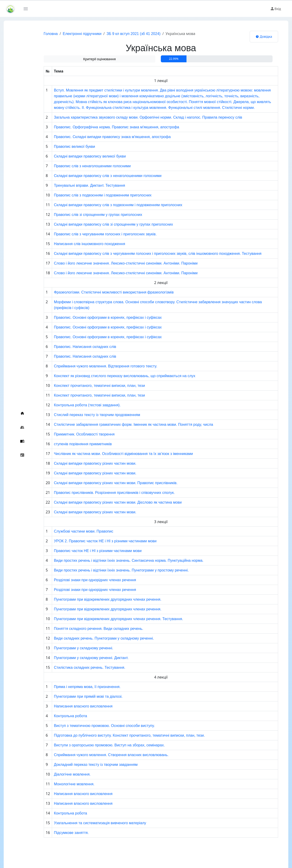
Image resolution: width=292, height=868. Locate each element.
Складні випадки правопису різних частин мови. (81, 463)
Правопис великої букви (61, 147)
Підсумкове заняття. (58, 833)
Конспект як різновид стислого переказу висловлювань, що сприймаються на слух (111, 376)
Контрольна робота (57, 716)
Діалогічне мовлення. (59, 774)
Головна (37, 34)
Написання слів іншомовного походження (76, 244)
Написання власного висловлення (70, 706)
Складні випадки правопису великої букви (76, 156)
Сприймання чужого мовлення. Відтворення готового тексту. (92, 366)
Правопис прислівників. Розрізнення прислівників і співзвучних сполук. (101, 493)
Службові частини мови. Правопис (70, 531)
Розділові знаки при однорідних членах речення (81, 580)
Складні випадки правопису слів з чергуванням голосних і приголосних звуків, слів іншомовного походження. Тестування (144, 254)
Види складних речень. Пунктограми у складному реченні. (90, 638)
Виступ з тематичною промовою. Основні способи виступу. (91, 726)
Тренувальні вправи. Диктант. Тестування (76, 185)
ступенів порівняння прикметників (69, 444)
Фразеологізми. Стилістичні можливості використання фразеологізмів (100, 292)
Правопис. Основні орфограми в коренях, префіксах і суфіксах (94, 317)
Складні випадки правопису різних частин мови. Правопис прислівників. (102, 483)
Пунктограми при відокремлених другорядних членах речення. (94, 599)
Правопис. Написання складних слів (71, 347)
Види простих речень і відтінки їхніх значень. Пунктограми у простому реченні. (108, 570)
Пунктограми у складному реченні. (70, 648)
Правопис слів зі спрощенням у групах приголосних (84, 215)
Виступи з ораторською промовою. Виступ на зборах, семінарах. (96, 745)
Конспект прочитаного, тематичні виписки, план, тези (86, 386)
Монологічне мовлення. (61, 784)
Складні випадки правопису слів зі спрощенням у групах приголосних (100, 224)
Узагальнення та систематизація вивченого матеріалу (86, 823)
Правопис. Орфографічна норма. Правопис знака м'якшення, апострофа (103, 127)
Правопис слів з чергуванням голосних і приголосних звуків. (92, 234)
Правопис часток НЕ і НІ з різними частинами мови (84, 551)
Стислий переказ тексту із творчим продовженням (83, 415)
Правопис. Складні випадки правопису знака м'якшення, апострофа (99, 137)
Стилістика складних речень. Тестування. (76, 668)
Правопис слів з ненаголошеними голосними (79, 166)
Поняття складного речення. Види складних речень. (85, 629)
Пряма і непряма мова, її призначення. (74, 687)
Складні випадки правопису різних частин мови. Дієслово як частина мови (104, 502)
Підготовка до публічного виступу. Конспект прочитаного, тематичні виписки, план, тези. (116, 735)
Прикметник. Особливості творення (71, 434)
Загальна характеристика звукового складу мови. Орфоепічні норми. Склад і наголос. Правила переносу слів (134, 117)
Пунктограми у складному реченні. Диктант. (78, 658)
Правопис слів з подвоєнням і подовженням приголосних (89, 195)
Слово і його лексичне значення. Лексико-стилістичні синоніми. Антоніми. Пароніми (112, 263)
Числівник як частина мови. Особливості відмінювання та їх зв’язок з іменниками (110, 454)
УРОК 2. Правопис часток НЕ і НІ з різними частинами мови (92, 541)
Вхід (275, 9)
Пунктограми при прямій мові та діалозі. (75, 696)
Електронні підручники (69, 34)
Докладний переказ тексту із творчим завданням (82, 765)
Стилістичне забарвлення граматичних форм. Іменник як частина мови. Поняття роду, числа (120, 425)
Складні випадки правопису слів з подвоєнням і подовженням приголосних (104, 205)
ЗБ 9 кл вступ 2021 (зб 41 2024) (120, 34)
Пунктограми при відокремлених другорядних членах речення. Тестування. (105, 619)
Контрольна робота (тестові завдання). (74, 405)
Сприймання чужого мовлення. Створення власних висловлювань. (98, 755)
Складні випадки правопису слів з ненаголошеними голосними (94, 176)
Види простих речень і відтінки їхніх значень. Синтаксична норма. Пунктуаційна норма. (115, 560)
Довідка (264, 36)
